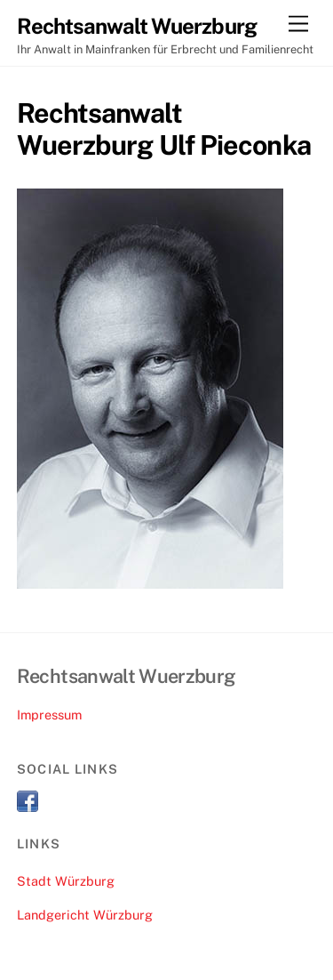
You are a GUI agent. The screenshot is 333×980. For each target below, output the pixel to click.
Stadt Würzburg (66, 881)
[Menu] (298, 24)
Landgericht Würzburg (85, 915)
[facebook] (28, 800)
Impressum (49, 715)
